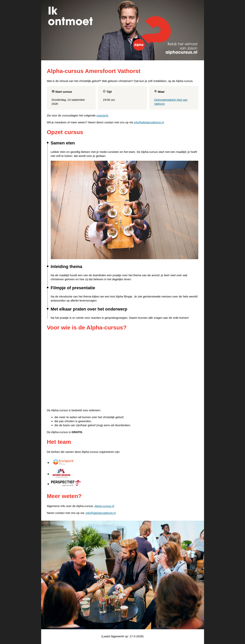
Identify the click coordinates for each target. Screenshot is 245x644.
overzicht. (103, 115)
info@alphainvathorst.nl (149, 122)
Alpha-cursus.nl (104, 506)
